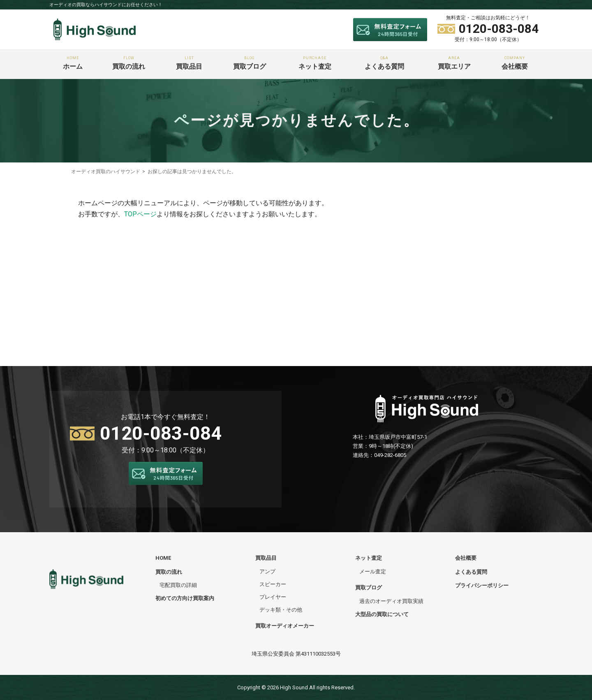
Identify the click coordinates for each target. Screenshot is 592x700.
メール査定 (373, 571)
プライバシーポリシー (482, 585)
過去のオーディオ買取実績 (391, 601)
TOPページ (140, 214)
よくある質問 (385, 63)
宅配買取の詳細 (178, 585)
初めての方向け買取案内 (185, 598)
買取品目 (189, 63)
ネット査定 (315, 63)
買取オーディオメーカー (285, 626)
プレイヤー (273, 597)
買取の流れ (129, 63)
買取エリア (454, 63)
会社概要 (515, 63)
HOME (163, 558)
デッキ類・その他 (281, 610)
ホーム (73, 63)
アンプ (267, 571)
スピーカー (273, 584)
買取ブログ (250, 63)
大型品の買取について (382, 614)
